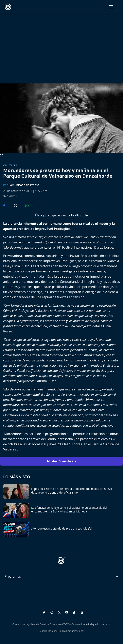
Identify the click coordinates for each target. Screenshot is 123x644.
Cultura (10, 165)
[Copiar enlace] (35, 205)
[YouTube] (67, 612)
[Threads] (82, 612)
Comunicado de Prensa (24, 185)
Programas (13, 576)
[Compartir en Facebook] (5, 205)
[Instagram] (52, 612)
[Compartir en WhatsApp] (24, 205)
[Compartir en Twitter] (12, 205)
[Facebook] (45, 612)
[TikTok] (75, 612)
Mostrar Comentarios (62, 461)
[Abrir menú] (111, 7)
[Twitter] (60, 612)
